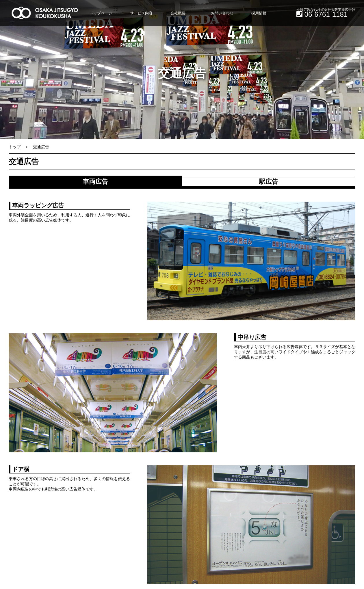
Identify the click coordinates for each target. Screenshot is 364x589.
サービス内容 (141, 13)
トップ (15, 147)
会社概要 (178, 13)
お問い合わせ (222, 13)
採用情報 (259, 13)
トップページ (101, 13)
